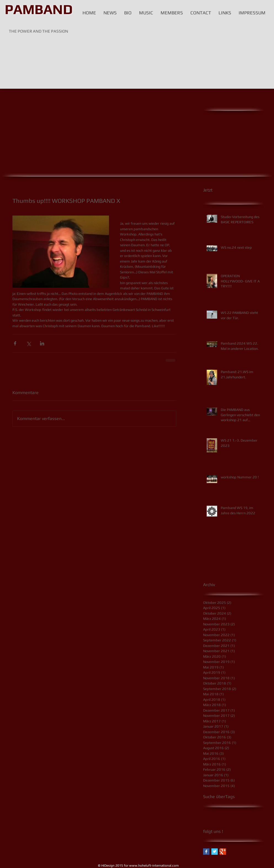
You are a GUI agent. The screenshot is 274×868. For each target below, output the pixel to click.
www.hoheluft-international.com (154, 866)
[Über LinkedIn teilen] (42, 343)
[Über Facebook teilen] (15, 343)
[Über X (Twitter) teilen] (29, 343)
